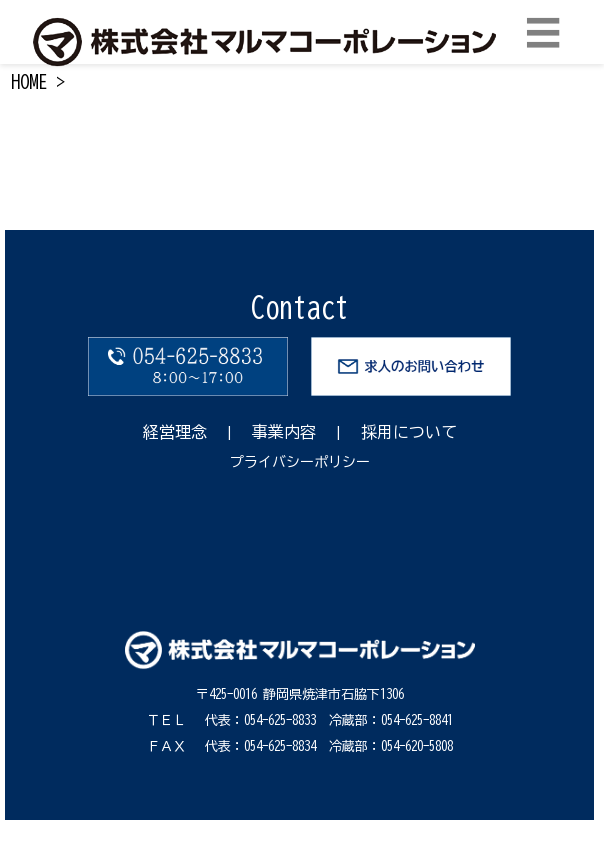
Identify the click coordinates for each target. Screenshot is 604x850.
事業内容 (284, 432)
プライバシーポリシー (300, 462)
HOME (29, 82)
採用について (409, 432)
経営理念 (175, 432)
